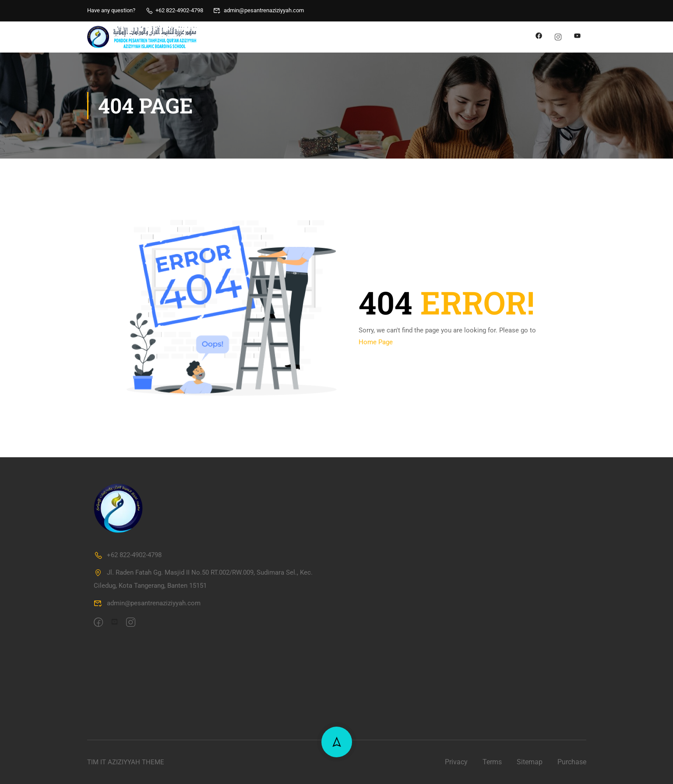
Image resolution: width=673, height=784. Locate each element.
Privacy (456, 762)
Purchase (572, 762)
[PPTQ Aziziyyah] (462, 589)
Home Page (376, 342)
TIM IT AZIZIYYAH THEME (126, 762)
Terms (492, 762)
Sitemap (530, 762)
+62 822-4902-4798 (174, 10)
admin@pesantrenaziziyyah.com (259, 10)
